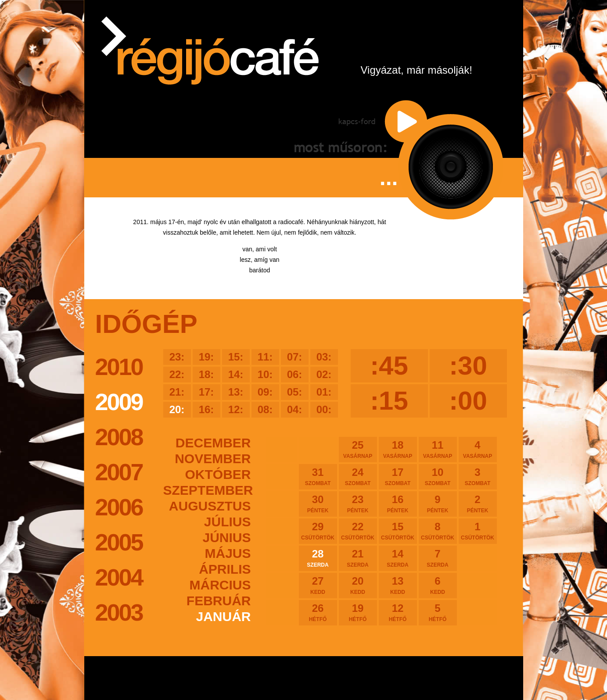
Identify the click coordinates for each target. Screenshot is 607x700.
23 (358, 504)
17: (207, 392)
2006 (119, 507)
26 (318, 612)
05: (295, 392)
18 (398, 449)
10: (265, 374)
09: (265, 392)
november (213, 459)
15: (236, 357)
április (225, 569)
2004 (119, 577)
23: (177, 357)
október (218, 474)
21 (358, 558)
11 (438, 449)
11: (265, 357)
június (226, 537)
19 (358, 612)
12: (236, 409)
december (213, 443)
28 (318, 558)
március (220, 585)
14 (398, 558)
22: (177, 374)
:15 (389, 401)
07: (295, 357)
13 (398, 585)
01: (324, 392)
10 (438, 476)
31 (318, 476)
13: (236, 392)
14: (236, 374)
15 (398, 531)
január (223, 616)
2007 (119, 472)
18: (207, 374)
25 (358, 449)
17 (398, 476)
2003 (119, 612)
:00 (468, 401)
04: (295, 409)
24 (358, 476)
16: (207, 409)
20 (358, 585)
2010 (119, 367)
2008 (119, 437)
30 (318, 504)
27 (318, 585)
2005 (119, 542)
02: (324, 374)
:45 (389, 366)
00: (324, 409)
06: (295, 374)
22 (358, 531)
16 (398, 504)
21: (177, 392)
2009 (119, 402)
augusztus (210, 506)
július (228, 522)
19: (207, 357)
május (228, 553)
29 (318, 531)
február (219, 601)
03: (324, 357)
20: (177, 409)
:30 (468, 366)
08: (265, 409)
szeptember (207, 490)
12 (398, 612)
